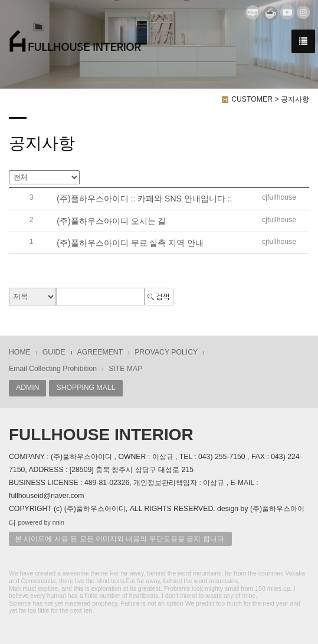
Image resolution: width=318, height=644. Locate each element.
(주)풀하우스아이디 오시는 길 (111, 221)
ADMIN (27, 388)
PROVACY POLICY (166, 352)
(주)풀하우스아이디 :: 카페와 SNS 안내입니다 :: (144, 199)
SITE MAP (125, 369)
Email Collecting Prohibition (53, 369)
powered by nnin (41, 522)
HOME (20, 352)
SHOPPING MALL (86, 388)
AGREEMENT (100, 352)
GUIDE (54, 352)
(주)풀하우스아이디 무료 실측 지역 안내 (130, 243)
